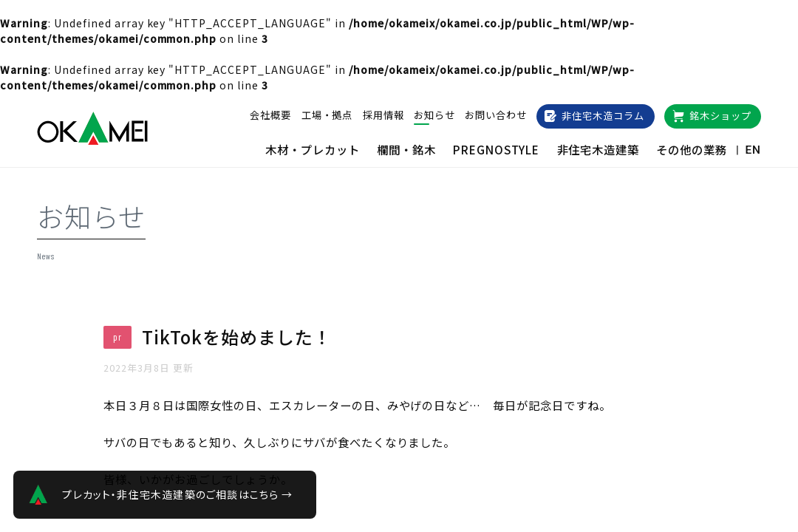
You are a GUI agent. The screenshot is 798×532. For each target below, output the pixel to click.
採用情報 (383, 115)
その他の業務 (692, 149)
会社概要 (270, 115)
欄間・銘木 (406, 149)
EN (753, 150)
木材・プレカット (313, 149)
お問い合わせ (496, 115)
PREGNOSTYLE (497, 149)
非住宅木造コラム (603, 116)
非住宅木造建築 (598, 149)
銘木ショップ (720, 116)
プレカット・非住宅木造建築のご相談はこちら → (177, 494)
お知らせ (434, 115)
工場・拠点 (327, 115)
